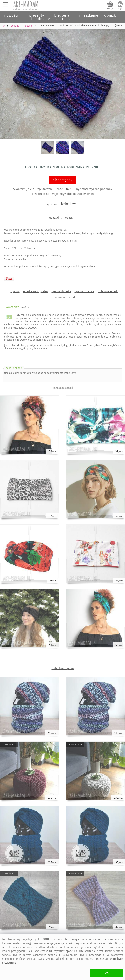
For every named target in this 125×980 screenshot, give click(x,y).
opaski (69, 218)
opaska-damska (61, 291)
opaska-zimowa (84, 291)
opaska (15, 291)
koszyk (110, 9)
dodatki (54, 218)
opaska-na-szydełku (36, 291)
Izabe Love (63, 189)
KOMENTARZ (18, 307)
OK (107, 973)
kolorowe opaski (65, 297)
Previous (7, 81)
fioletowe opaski (108, 291)
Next (118, 81)
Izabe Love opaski (63, 668)
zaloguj (120, 9)
